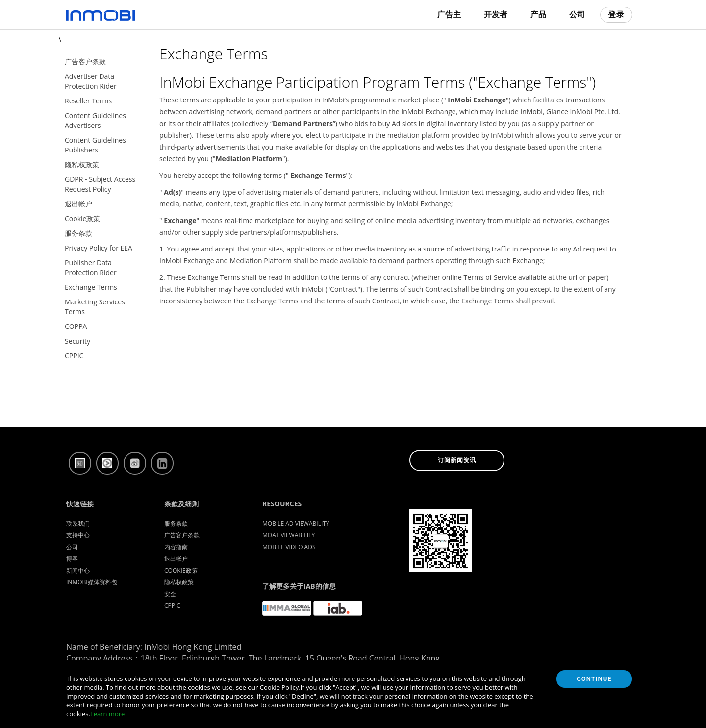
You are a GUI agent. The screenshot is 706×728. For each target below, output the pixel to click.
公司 (577, 14)
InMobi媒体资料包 (92, 582)
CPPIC (172, 606)
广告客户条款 (182, 535)
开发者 (496, 14)
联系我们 (78, 523)
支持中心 (78, 535)
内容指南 (176, 547)
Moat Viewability (289, 535)
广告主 (449, 14)
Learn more (107, 714)
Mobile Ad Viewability (296, 523)
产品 (538, 14)
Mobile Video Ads (289, 547)
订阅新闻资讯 (457, 460)
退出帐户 (176, 559)
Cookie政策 (181, 570)
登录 (616, 14)
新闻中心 (78, 570)
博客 (72, 559)
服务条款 (176, 523)
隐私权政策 (179, 582)
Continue (594, 679)
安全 (170, 594)
